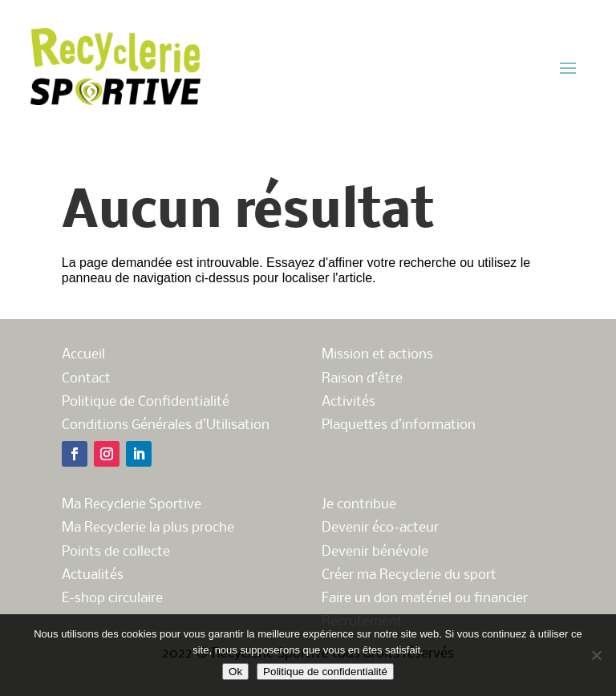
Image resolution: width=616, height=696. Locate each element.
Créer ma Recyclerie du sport (409, 575)
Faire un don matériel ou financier (425, 599)
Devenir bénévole (375, 552)
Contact (86, 379)
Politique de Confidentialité (146, 402)
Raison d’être (362, 379)
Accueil (83, 355)
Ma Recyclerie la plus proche (148, 528)
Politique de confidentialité (325, 672)
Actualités (93, 575)
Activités (349, 402)
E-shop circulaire (112, 599)
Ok (235, 672)
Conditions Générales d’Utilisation (166, 425)
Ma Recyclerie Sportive (132, 505)
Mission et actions (377, 355)
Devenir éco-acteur (380, 528)
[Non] (596, 655)
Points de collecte (116, 552)
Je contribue (359, 505)
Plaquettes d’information (399, 425)
